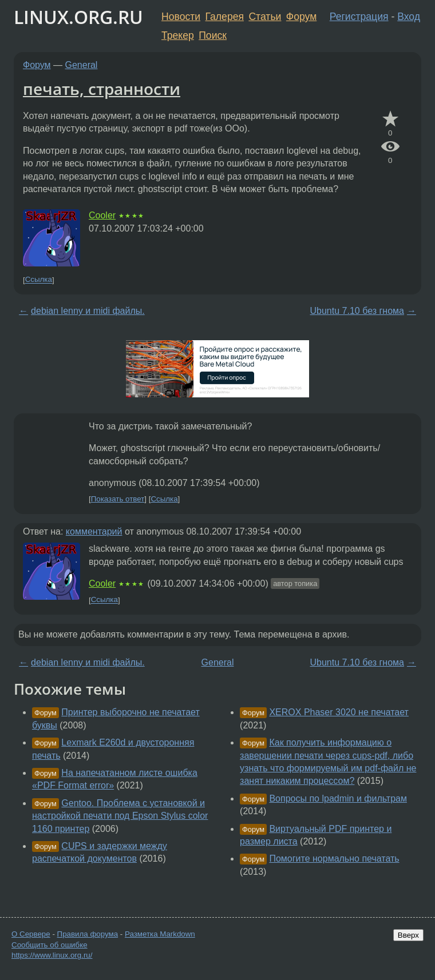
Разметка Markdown (160, 934)
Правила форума (88, 934)
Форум (301, 17)
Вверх (408, 935)
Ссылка (39, 280)
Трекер (178, 35)
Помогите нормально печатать (334, 859)
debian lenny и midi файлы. (88, 311)
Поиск (213, 35)
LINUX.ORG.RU (78, 17)
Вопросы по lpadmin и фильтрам (338, 798)
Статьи (265, 17)
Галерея (225, 17)
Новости (181, 17)
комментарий (94, 531)
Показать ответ (118, 499)
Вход (409, 17)
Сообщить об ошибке (50, 945)
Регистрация (359, 17)
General (82, 65)
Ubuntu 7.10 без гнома (357, 311)
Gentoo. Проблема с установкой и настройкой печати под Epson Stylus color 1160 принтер (120, 816)
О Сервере (31, 934)
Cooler (102, 215)
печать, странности (102, 89)
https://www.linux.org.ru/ (52, 955)
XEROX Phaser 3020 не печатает (339, 712)
